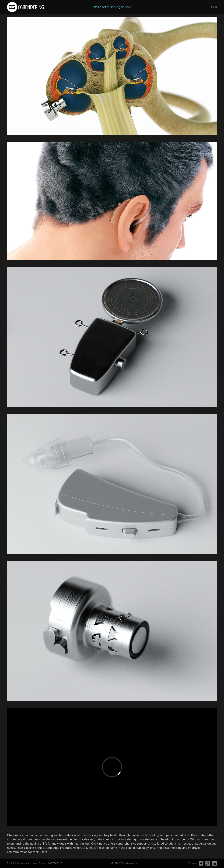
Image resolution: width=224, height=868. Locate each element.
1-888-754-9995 (54, 863)
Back (214, 7)
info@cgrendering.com (25, 863)
